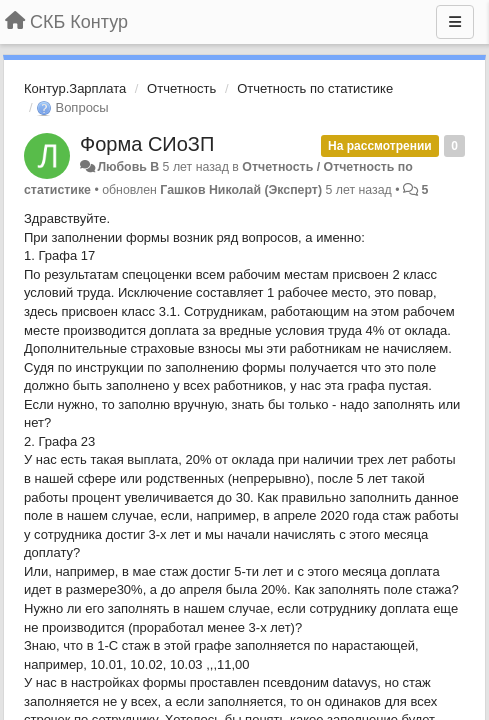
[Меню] (455, 22)
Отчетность (181, 88)
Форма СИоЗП (147, 144)
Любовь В (128, 167)
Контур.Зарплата (75, 88)
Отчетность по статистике (315, 88)
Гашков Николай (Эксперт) (241, 190)
